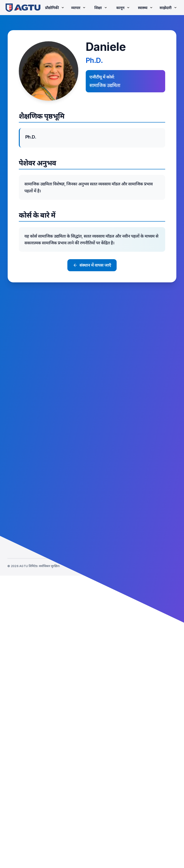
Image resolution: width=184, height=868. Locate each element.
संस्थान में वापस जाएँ (92, 265)
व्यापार (79, 8)
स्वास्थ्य (146, 8)
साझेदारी (169, 8)
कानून (123, 8)
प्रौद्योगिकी (55, 8)
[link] (23, 8)
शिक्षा (101, 8)
